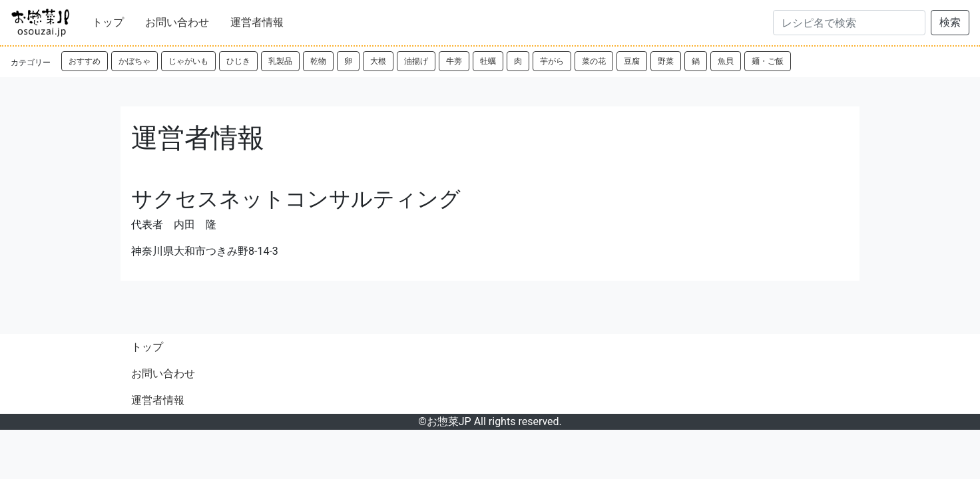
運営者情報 (257, 22)
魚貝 (726, 61)
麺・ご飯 (768, 61)
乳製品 (280, 61)
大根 (378, 61)
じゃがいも (188, 61)
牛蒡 (454, 61)
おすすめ (85, 61)
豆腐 (632, 61)
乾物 (318, 61)
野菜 (666, 61)
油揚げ (416, 61)
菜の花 (594, 61)
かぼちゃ (134, 61)
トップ (108, 22)
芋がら (552, 61)
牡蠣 (488, 61)
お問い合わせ (177, 22)
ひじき (238, 61)
